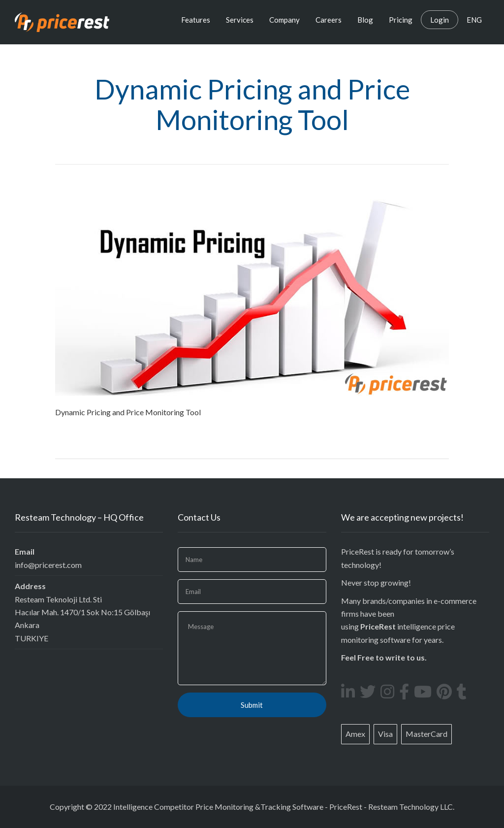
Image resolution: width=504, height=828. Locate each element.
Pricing (401, 20)
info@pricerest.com (48, 565)
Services (240, 20)
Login (440, 20)
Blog (365, 20)
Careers (329, 20)
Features (196, 20)
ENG (474, 20)
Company (284, 20)
